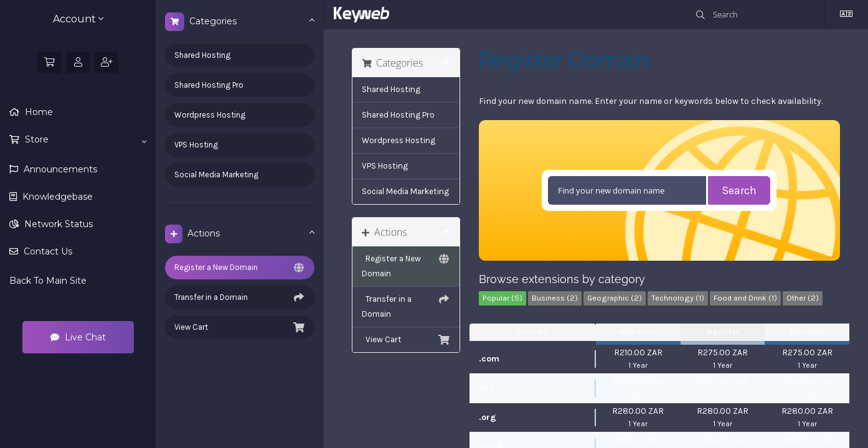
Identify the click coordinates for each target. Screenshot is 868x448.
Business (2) (555, 298)
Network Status (57, 224)
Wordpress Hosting (210, 115)
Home (38, 112)
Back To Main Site (48, 281)
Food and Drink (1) (745, 298)
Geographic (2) (615, 298)
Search (739, 190)
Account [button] (78, 19)
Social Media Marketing (216, 175)
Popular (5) (502, 298)
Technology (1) (678, 298)
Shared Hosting (202, 55)
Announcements (59, 169)
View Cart (240, 327)
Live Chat (78, 337)
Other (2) (803, 298)
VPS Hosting (196, 145)
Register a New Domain (240, 268)
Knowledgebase (56, 197)
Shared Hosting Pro (209, 85)
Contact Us (47, 251)
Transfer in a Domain (240, 297)
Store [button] (84, 140)
